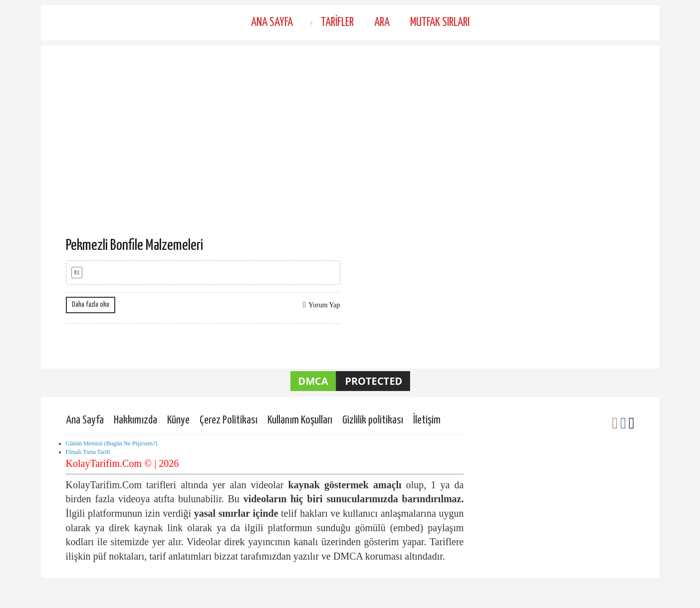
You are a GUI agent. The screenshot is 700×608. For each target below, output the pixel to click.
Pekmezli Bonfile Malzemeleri (134, 245)
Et (77, 272)
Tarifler (337, 23)
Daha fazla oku (91, 304)
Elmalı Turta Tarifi (88, 452)
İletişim (427, 420)
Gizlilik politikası (373, 420)
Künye (178, 420)
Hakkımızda (135, 420)
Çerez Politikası (229, 420)
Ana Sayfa (272, 23)
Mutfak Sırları (440, 23)
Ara (382, 23)
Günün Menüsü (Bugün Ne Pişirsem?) (112, 443)
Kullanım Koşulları (300, 420)
